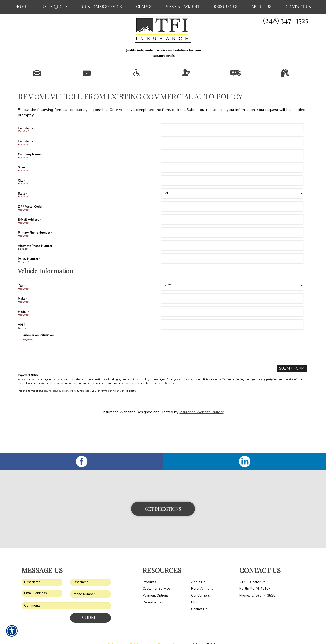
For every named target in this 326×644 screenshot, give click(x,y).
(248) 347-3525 (286, 20)
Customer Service (156, 578)
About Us (198, 571)
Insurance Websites (119, 432)
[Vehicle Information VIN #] (232, 345)
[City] (232, 200)
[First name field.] (42, 571)
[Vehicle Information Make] (232, 318)
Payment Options (156, 585)
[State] (232, 213)
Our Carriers (200, 585)
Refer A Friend (202, 578)
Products (149, 571)
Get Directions (163, 497)
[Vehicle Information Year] (232, 305)
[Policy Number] (232, 279)
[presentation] (61, 371)
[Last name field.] (90, 571)
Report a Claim (154, 592)
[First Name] (232, 148)
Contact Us (199, 598)
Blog (195, 592)
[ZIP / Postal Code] (232, 226)
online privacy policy (56, 411)
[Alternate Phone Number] (232, 266)
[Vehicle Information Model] (232, 332)
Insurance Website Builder (202, 432)
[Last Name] (232, 161)
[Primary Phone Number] (232, 252)
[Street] (232, 187)
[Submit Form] (292, 388)
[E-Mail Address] (232, 239)
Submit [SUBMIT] (91, 607)
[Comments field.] (66, 595)
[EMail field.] (42, 582)
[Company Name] (232, 174)
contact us (167, 403)
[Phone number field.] (90, 583)
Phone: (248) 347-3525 (257, 585)
